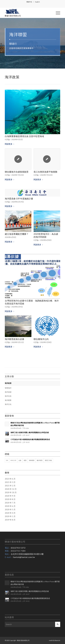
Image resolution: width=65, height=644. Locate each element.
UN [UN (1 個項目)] (7, 460)
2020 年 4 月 (10, 513)
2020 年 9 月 (10, 496)
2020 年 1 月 (10, 516)
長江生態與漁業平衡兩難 (45, 172)
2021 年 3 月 (10, 482)
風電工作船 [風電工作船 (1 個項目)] (48, 460)
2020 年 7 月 (10, 503)
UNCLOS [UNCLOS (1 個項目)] (13, 460)
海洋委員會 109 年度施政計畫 (19, 199)
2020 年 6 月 (10, 506)
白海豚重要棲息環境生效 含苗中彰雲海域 (24, 136)
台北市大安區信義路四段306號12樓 (27, 554)
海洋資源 (8, 392)
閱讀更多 (10, 144)
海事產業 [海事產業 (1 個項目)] (32, 460)
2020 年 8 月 (10, 499)
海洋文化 (8, 404)
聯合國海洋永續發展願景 (17, 172)
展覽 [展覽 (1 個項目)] (25, 460)
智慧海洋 (8, 388)
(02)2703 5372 (18, 548)
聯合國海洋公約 (41, 339)
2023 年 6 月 (10, 479)
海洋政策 (8, 383)
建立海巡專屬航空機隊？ (17, 234)
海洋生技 (8, 396)
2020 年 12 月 (11, 489)
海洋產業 (8, 400)
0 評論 (7, 139)
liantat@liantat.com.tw (24, 557)
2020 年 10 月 (11, 492)
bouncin (58, 640)
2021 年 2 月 (10, 486)
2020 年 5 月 (10, 509)
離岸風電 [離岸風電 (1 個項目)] (40, 460)
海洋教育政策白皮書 (15, 339)
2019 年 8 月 (10, 520)
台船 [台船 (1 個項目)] (20, 460)
